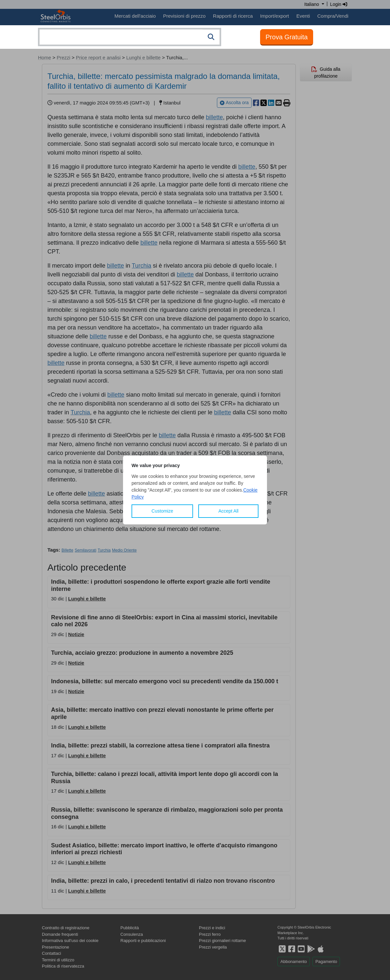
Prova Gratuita (287, 37)
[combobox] (130, 37)
